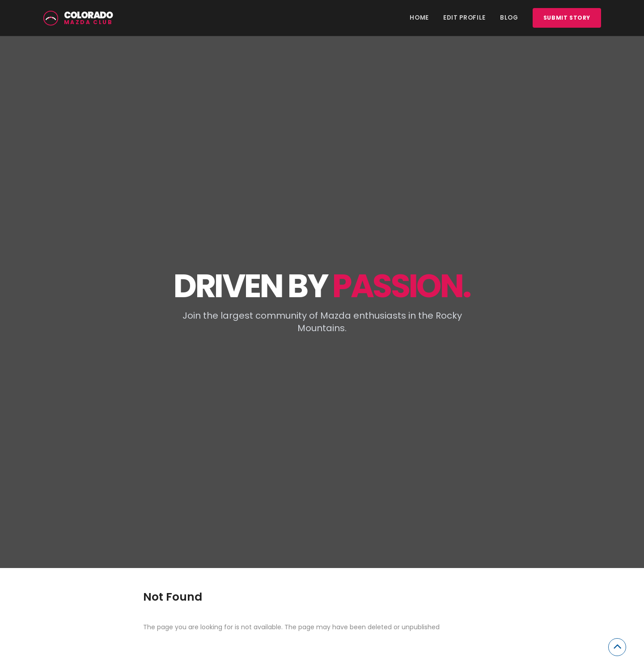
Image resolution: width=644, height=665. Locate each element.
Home (419, 18)
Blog (509, 18)
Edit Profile (464, 18)
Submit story (567, 18)
